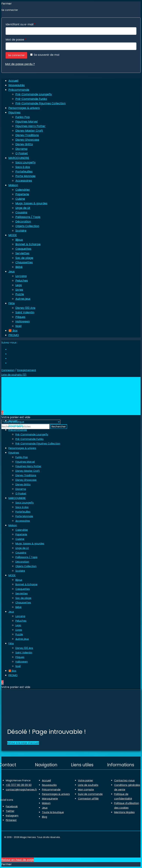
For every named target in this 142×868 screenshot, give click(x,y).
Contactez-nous (124, 780)
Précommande (51, 790)
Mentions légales (124, 812)
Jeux (45, 808)
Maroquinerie (50, 799)
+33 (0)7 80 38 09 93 (19, 785)
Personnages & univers (56, 794)
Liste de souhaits (88, 785)
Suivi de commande (90, 794)
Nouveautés (49, 785)
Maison (46, 803)
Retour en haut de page (18, 860)
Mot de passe (24, 39)
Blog (45, 817)
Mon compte (86, 790)
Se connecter (16, 55)
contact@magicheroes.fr (21, 790)
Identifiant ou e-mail (28, 24)
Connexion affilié (88, 799)
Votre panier (86, 780)
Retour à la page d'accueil (23, 743)
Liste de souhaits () (14, 375)
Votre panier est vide (16, 417)
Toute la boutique (53, 812)
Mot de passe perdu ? (20, 64)
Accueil (46, 780)
